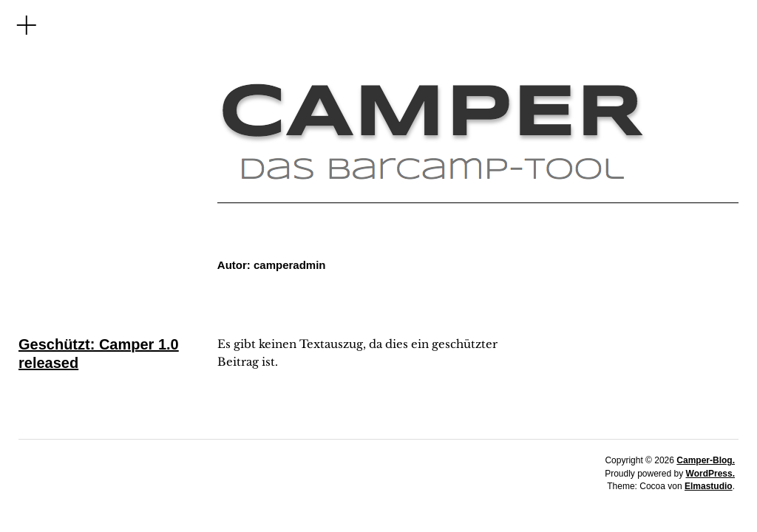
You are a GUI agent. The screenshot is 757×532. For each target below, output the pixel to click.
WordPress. (710, 474)
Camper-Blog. (706, 460)
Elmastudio (709, 486)
